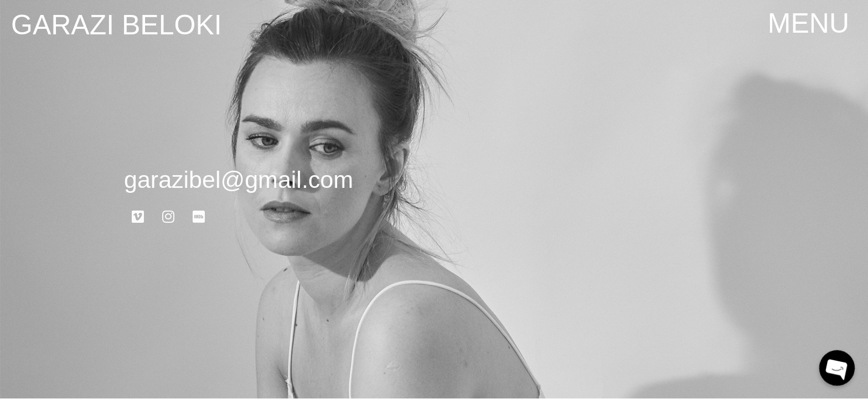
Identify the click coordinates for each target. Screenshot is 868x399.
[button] (808, 23)
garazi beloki (117, 25)
